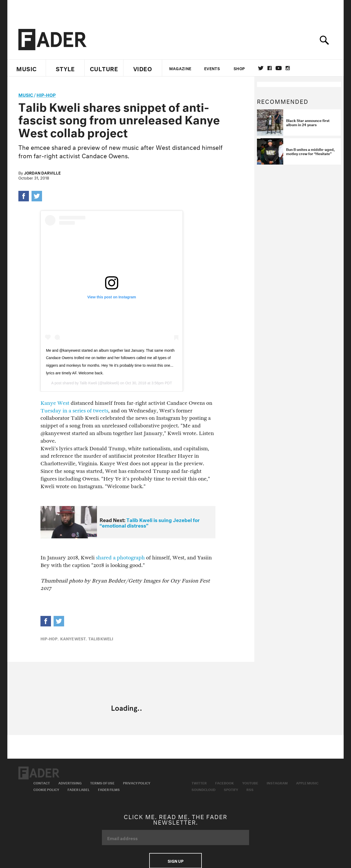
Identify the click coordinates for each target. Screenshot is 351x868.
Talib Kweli (88, 383)
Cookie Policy (46, 789)
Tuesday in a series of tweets (74, 411)
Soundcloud (203, 789)
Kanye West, (73, 638)
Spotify (231, 789)
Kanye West (55, 403)
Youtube (250, 783)
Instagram (277, 783)
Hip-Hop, (50, 638)
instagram (288, 68)
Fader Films (109, 789)
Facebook (224, 783)
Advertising (70, 783)
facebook (270, 68)
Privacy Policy (137, 783)
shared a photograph (120, 558)
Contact (42, 783)
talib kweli (101, 638)
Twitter (261, 68)
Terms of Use (102, 783)
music (26, 94)
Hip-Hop (46, 94)
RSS (250, 789)
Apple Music (307, 783)
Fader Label (79, 789)
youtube (279, 68)
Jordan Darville (42, 172)
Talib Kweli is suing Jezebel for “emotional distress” (150, 522)
